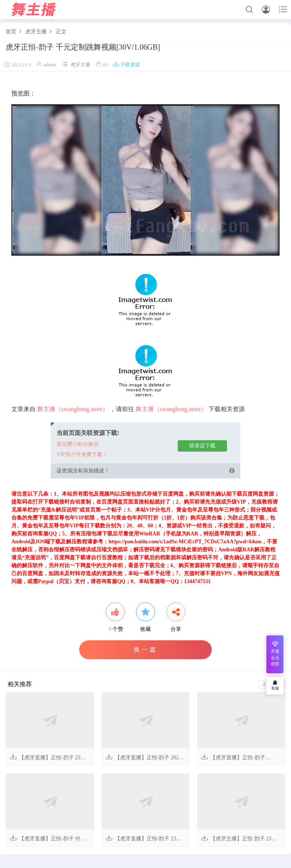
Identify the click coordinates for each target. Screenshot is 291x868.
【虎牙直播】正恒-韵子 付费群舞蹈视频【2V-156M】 (48, 841)
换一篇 (146, 650)
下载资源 (126, 65)
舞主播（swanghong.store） (73, 409)
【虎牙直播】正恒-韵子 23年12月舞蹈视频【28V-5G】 (144, 841)
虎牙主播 (36, 32)
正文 (61, 32)
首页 (11, 32)
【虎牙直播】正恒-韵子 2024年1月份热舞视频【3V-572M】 (144, 760)
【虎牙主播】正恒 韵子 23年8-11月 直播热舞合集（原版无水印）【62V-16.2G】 (241, 841)
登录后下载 (202, 446)
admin (50, 65)
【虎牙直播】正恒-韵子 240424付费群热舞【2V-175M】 (238, 760)
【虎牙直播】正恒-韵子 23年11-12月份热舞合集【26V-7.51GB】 (48, 760)
